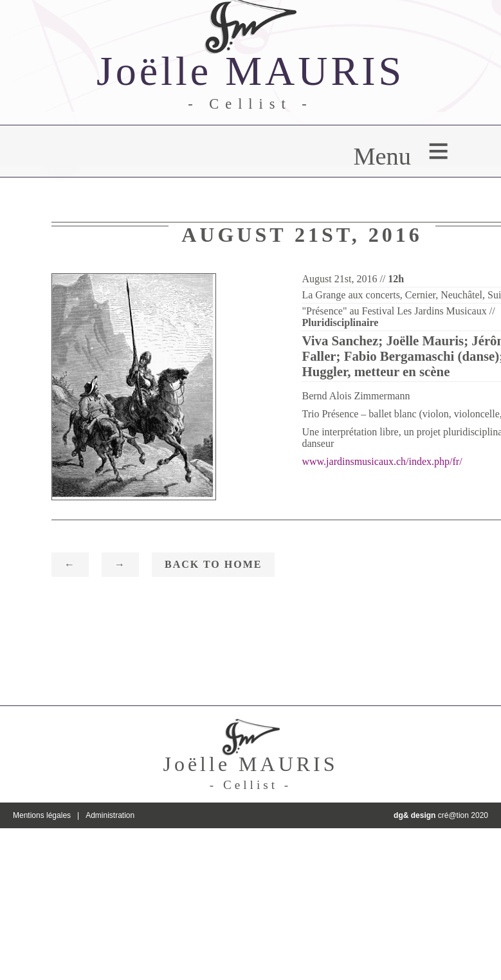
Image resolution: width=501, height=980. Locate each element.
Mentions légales (42, 815)
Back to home (213, 564)
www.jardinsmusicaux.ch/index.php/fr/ (382, 461)
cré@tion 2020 (441, 815)
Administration (110, 815)
